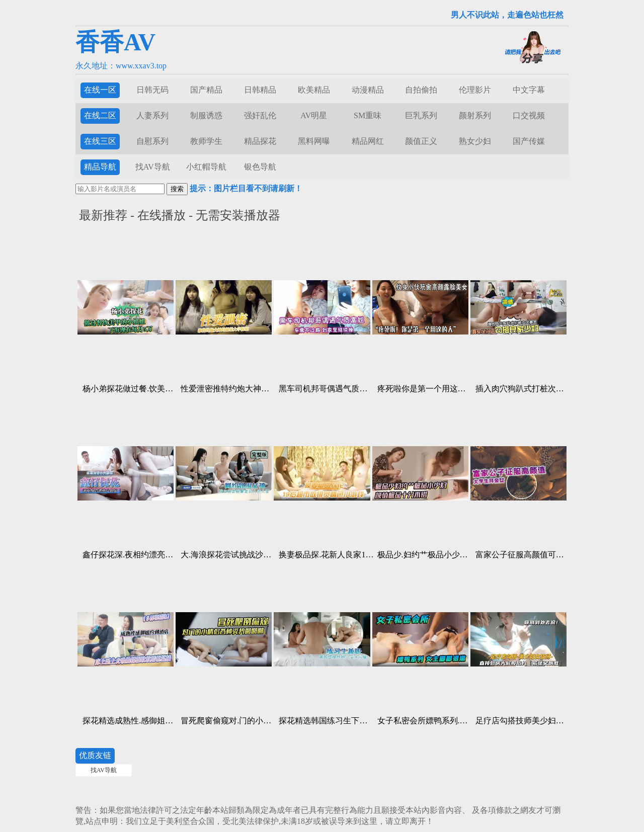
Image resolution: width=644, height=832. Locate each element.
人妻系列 (152, 115)
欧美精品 (314, 90)
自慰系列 (152, 141)
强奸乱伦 (260, 115)
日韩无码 (152, 90)
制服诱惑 (206, 115)
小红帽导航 (206, 167)
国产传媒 (529, 141)
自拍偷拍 (421, 90)
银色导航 (260, 167)
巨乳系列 (421, 115)
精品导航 (100, 167)
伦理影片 (475, 90)
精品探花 (260, 141)
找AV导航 (153, 167)
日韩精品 (260, 90)
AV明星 (314, 115)
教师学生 (206, 141)
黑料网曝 (314, 141)
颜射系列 (475, 115)
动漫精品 (368, 90)
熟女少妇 (475, 141)
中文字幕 (529, 90)
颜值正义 (421, 141)
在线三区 (100, 141)
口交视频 (529, 115)
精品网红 (368, 141)
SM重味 (368, 115)
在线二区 (100, 115)
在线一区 (100, 90)
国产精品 (206, 90)
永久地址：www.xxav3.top (121, 66)
